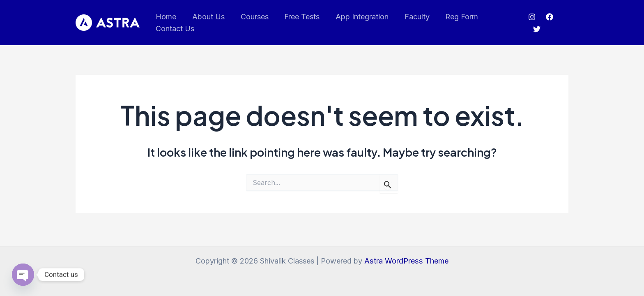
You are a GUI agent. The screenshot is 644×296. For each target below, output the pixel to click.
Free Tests (298, 17)
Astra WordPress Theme (407, 261)
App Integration (357, 17)
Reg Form (455, 17)
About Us (207, 17)
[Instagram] (531, 17)
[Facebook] (549, 17)
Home (166, 17)
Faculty (411, 17)
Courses (252, 17)
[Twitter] (536, 29)
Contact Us (175, 29)
